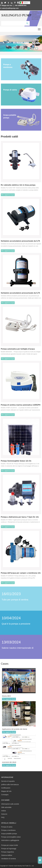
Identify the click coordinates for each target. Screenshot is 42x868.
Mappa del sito (7, 5)
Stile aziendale (6, 807)
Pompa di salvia (7, 827)
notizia (3, 811)
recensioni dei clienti (9, 762)
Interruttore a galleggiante (10, 840)
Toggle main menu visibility (39, 28)
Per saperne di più (8, 195)
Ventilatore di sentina (9, 859)
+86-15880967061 (21, 5)
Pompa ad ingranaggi (9, 849)
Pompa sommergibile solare (11, 837)
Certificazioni (6, 788)
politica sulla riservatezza (10, 785)
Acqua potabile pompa (9, 834)
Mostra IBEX (6, 696)
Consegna (5, 795)
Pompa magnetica (8, 852)
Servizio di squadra (8, 781)
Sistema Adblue (7, 855)
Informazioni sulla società (10, 804)
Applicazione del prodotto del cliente (15, 729)
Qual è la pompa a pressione (16, 624)
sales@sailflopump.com (10, 8)
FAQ (3, 817)
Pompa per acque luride (10, 845)
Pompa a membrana (8, 830)
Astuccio (4, 814)
